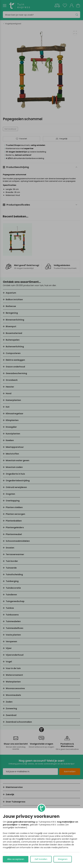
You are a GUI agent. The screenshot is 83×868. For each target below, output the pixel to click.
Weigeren (63, 859)
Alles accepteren (16, 859)
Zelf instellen (41, 859)
